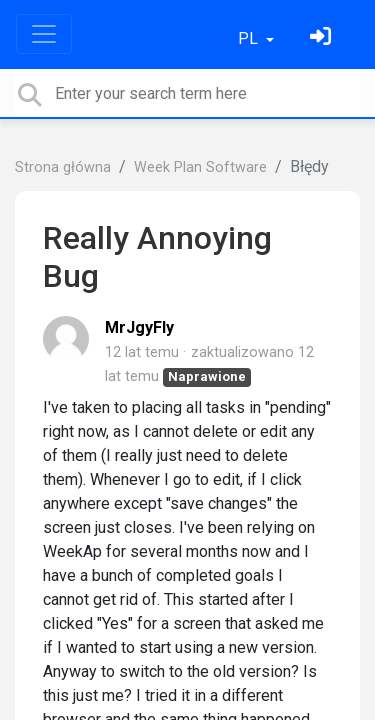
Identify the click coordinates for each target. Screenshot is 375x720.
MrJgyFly (139, 327)
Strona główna (63, 167)
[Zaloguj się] (323, 38)
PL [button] (250, 38)
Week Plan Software (200, 167)
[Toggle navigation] (44, 34)
